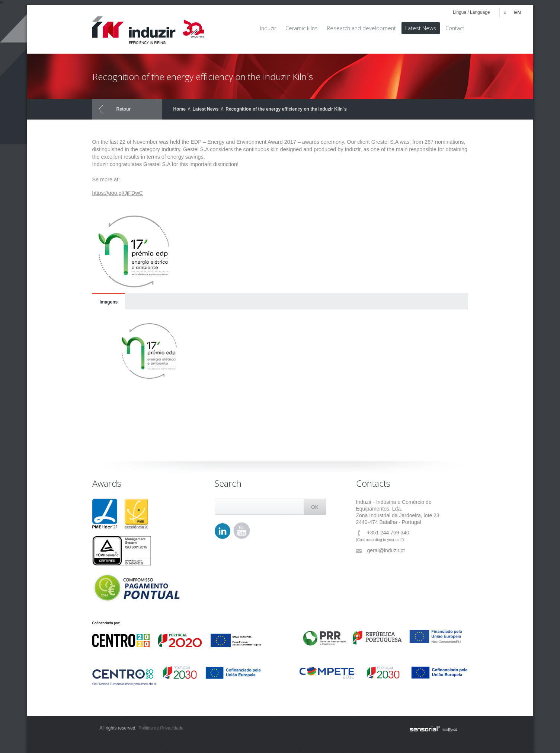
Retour (124, 109)
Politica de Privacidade (161, 728)
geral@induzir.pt (380, 551)
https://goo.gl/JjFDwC (118, 193)
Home (180, 109)
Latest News (206, 109)
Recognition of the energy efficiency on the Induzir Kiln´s (286, 109)
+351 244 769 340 (383, 533)
